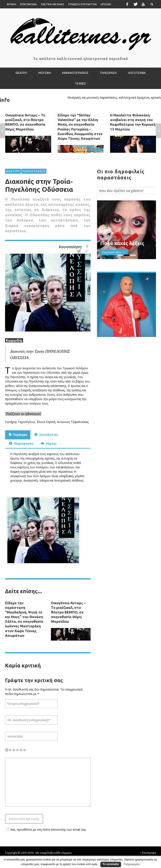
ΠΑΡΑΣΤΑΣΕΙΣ (34, 171)
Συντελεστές (46, 434)
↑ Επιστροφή (148, 853)
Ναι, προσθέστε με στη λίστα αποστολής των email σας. (46, 829)
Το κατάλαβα (111, 864)
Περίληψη (18, 434)
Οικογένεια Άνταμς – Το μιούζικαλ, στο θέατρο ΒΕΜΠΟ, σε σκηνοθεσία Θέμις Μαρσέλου (68, 612)
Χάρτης (48, 443)
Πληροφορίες (21, 443)
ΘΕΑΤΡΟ (13, 171)
